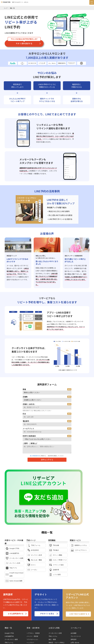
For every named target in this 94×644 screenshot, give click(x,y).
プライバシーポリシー (27, 641)
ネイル (29, 622)
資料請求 (74, 612)
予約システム (53, 609)
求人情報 (74, 628)
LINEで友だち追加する (78, 587)
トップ (6, 8)
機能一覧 (12, 8)
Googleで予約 (9, 606)
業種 (24, 389)
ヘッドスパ (30, 615)
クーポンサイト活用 (55, 606)
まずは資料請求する (16, 587)
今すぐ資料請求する (24, 43)
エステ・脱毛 (31, 618)
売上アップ (52, 618)
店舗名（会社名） (29, 404)
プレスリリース (76, 609)
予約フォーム (9, 615)
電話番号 (26, 421)
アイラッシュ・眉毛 (33, 625)
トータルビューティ (33, 628)
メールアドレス (28, 429)
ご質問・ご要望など (30, 443)
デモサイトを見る (47, 587)
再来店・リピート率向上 (57, 615)
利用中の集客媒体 (29, 436)
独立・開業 (52, 612)
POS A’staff (9, 625)
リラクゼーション (32, 612)
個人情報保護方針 (35, 456)
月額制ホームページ (11, 628)
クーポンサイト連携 (11, 612)
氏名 (24, 414)
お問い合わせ (75, 615)
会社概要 (74, 606)
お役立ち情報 (54, 601)
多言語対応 (8, 618)
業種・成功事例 (33, 601)
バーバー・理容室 (32, 609)
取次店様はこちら (76, 625)
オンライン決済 (10, 622)
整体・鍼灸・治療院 (33, 631)
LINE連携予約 (9, 609)
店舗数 (25, 397)
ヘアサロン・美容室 (33, 606)
